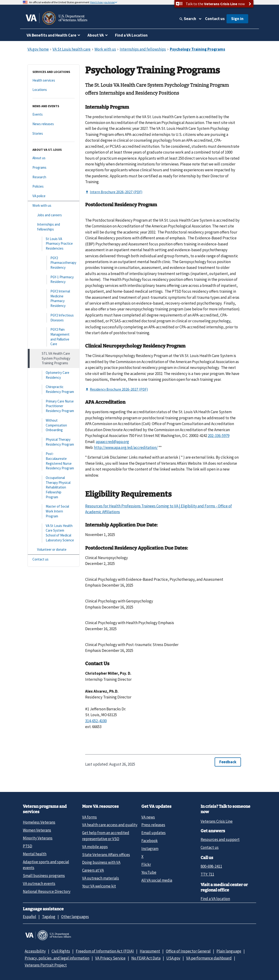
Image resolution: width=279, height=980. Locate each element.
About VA (96, 35)
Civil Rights (61, 951)
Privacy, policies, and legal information (57, 958)
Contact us (215, 19)
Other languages (75, 917)
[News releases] (54, 124)
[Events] (54, 115)
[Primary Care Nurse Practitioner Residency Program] (54, 406)
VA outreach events (39, 884)
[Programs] (54, 168)
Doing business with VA (101, 862)
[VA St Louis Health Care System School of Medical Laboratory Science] (54, 533)
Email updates (153, 833)
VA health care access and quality (110, 825)
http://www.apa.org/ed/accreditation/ (126, 447)
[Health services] (54, 81)
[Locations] (54, 90)
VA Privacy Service (110, 958)
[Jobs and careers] (54, 215)
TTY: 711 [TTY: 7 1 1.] (207, 874)
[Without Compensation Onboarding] (54, 425)
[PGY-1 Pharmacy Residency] (54, 280)
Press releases (153, 825)
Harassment (150, 951)
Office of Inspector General (188, 951)
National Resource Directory (47, 891)
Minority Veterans (38, 838)
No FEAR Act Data (146, 958)
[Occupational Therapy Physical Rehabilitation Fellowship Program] (54, 487)
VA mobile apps (95, 847)
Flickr (146, 864)
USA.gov (173, 958)
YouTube (149, 872)
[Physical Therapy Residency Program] (54, 442)
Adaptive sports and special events (46, 865)
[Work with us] (54, 206)
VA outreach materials (101, 878)
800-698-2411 (211, 866)
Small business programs (44, 876)
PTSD (28, 846)
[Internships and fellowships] (54, 227)
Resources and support (220, 839)
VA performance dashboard (209, 958)
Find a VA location (215, 899)
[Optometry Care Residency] (54, 375)
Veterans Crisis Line (217, 821)
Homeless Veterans (39, 822)
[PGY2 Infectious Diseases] (54, 318)
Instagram (150, 849)
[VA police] (54, 196)
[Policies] (54, 187)
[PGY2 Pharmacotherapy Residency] (54, 263)
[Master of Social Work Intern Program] (54, 511)
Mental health (35, 854)
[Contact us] (54, 559)
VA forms (89, 817)
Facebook (150, 841)
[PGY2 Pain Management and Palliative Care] (54, 337)
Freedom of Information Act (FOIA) (105, 951)
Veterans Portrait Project (46, 965)
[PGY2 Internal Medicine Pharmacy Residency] (54, 299)
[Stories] (54, 134)
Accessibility (35, 951)
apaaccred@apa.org (112, 442)
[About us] (54, 158)
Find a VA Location (131, 35)
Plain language (229, 951)
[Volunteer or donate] (54, 550)
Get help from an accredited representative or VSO (106, 836)
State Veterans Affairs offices (106, 855)
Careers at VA (93, 870)
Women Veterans (37, 830)
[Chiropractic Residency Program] (54, 389)
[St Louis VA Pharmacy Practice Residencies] (54, 244)
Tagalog (49, 917)
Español (30, 917)
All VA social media (157, 880)
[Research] (54, 177)
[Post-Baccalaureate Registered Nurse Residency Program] (54, 461)
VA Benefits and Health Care (51, 35)
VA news (148, 817)
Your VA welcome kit (99, 886)
